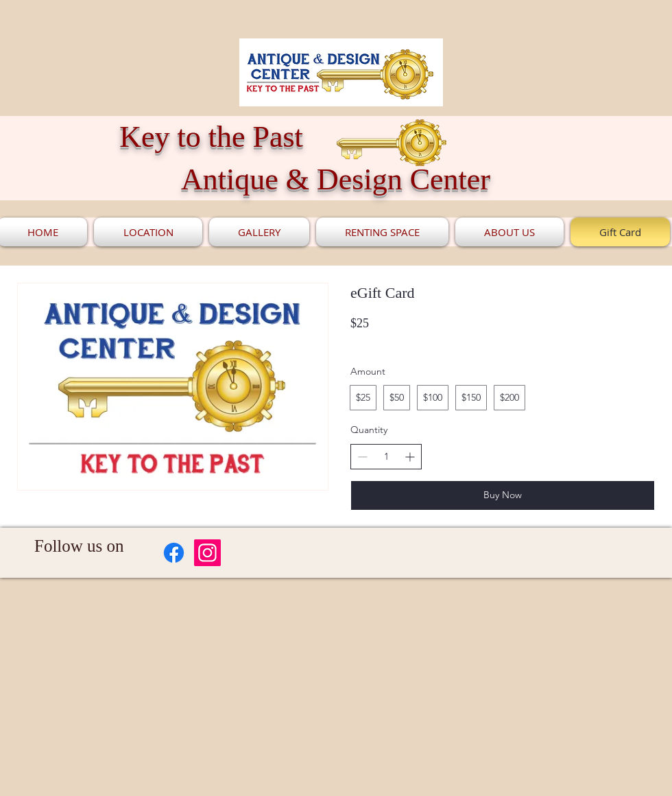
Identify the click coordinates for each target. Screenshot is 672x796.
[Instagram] (207, 553)
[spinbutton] (386, 457)
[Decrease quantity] (362, 457)
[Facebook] (174, 553)
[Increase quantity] (410, 457)
